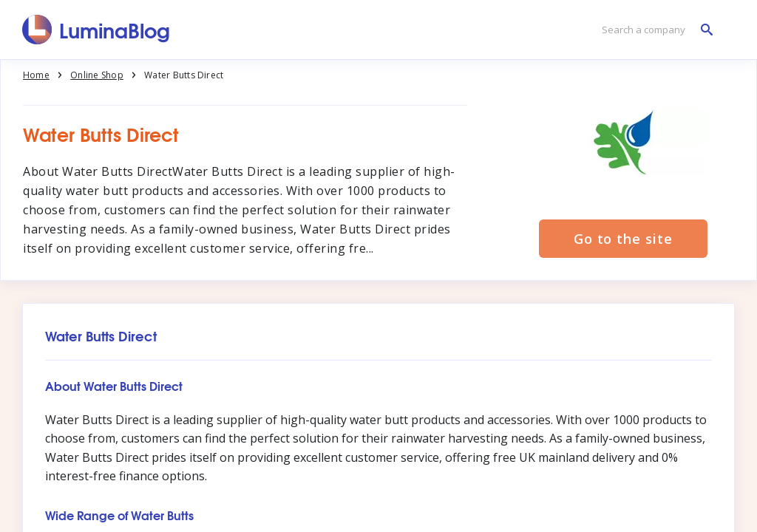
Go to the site (623, 239)
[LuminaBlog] (96, 30)
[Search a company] (654, 30)
